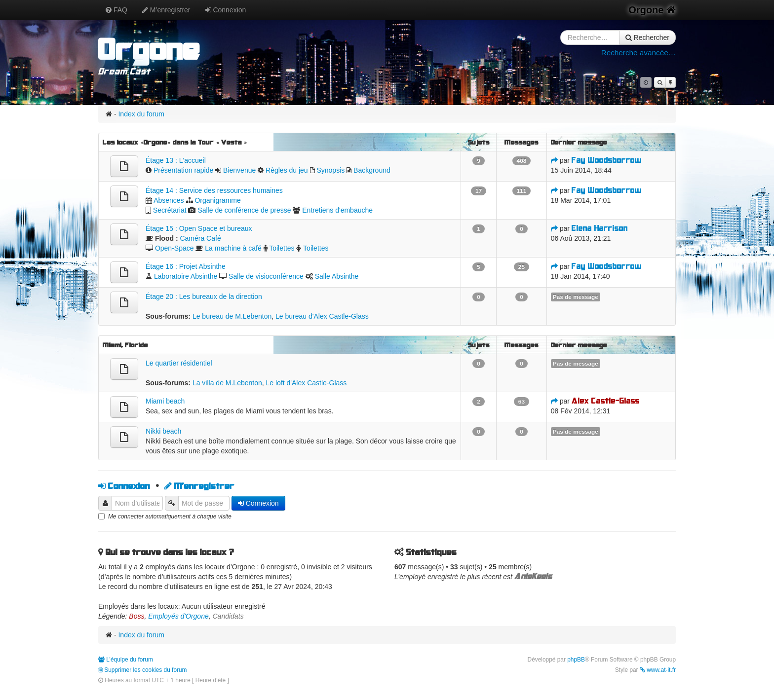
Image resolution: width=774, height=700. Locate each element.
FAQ (116, 10)
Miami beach (165, 401)
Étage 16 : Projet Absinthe (186, 266)
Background (372, 170)
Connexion (226, 10)
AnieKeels (533, 576)
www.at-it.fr (658, 670)
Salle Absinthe (337, 276)
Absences (169, 200)
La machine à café (233, 248)
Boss (136, 616)
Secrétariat (170, 210)
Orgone (652, 10)
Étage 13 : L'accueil (176, 160)
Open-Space (174, 248)
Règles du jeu (287, 170)
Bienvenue (239, 170)
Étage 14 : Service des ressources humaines (214, 190)
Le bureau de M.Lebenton (232, 316)
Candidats (228, 616)
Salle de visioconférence (266, 276)
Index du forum (141, 114)
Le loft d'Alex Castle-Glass (307, 383)
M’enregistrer (166, 10)
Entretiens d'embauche (337, 210)
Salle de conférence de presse (244, 210)
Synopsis (330, 170)
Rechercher (647, 37)
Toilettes (282, 248)
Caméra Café (200, 238)
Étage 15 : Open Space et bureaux (199, 228)
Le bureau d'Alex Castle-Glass (322, 316)
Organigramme (217, 200)
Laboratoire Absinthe (186, 276)
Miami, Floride (125, 345)
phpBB (576, 660)
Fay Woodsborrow (607, 160)
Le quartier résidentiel (179, 363)
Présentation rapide (183, 170)
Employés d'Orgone (178, 616)
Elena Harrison (600, 228)
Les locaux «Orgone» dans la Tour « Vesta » (175, 142)
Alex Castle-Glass (606, 401)
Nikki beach (163, 431)
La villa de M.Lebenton (227, 383)
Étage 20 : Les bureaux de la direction (204, 296)
